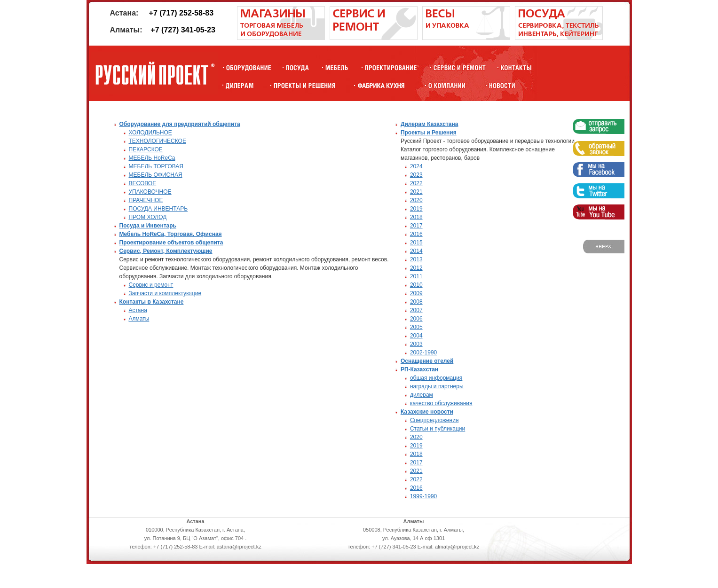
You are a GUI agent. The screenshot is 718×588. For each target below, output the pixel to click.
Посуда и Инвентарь (148, 226)
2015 (416, 243)
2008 (416, 302)
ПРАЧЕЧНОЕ (146, 200)
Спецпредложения (434, 420)
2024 (416, 166)
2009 (416, 293)
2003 (416, 344)
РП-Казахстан (419, 369)
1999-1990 (423, 496)
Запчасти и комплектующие (165, 293)
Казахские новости (427, 412)
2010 (416, 285)
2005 (416, 327)
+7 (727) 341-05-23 (183, 30)
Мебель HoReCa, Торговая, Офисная (171, 234)
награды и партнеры (437, 386)
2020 (416, 200)
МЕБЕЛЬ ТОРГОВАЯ (156, 166)
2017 (416, 226)
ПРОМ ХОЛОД (148, 217)
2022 (416, 183)
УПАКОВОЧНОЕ (150, 192)
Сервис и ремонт (151, 285)
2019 (416, 209)
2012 (416, 268)
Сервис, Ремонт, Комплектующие (166, 251)
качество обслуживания (441, 403)
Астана (138, 310)
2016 (416, 234)
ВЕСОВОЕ (143, 183)
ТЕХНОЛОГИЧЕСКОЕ (158, 141)
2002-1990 (423, 353)
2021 (416, 192)
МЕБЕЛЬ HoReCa (152, 158)
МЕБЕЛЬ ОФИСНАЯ (156, 175)
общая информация (436, 378)
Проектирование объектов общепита (171, 243)
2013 (416, 259)
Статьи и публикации (438, 429)
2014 (416, 251)
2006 (416, 319)
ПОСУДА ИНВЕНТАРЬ (158, 209)
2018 (416, 217)
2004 (416, 336)
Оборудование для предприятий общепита (180, 124)
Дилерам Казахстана (430, 124)
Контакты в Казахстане (152, 302)
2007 (416, 310)
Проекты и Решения (429, 133)
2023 (416, 175)
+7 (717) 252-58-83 (181, 13)
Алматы (139, 319)
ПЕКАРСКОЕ (146, 149)
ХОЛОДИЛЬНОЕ (150, 133)
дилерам (422, 395)
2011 (416, 276)
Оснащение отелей (427, 361)
